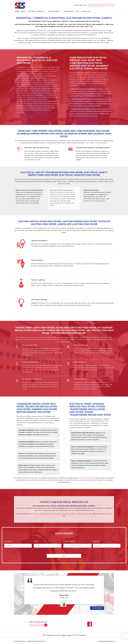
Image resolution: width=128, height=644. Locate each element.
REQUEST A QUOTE (106, 5)
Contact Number (70, 541)
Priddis (79, 514)
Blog (77, 11)
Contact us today (86, 478)
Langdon (73, 514)
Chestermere (57, 514)
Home (17, 11)
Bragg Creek (87, 514)
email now (93, 5)
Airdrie (49, 514)
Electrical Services (36, 11)
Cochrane (42, 514)
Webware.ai (110, 641)
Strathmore (108, 514)
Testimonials (68, 11)
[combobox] (65, 546)
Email (36, 541)
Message (96, 541)
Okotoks (66, 514)
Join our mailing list (38, 622)
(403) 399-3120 (81, 5)
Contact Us (86, 11)
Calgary (35, 514)
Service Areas (53, 11)
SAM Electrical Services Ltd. (36, 641)
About (24, 11)
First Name (9, 541)
